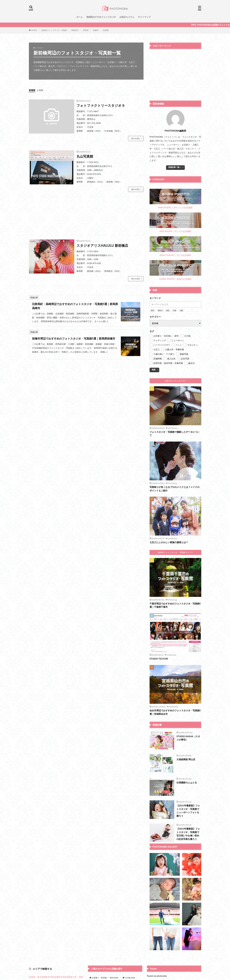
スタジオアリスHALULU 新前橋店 (102, 245)
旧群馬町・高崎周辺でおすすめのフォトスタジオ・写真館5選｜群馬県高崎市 (75, 306)
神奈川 (160, 310)
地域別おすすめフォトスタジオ (101, 17)
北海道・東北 (35, 977)
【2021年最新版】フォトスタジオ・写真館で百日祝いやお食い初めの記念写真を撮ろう (188, 834)
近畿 (57, 977)
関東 (45, 977)
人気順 (40, 90)
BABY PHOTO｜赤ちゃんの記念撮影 (175, 199)
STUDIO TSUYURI (159, 659)
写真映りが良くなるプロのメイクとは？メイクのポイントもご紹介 (175, 489)
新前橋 (106, 30)
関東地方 (75, 30)
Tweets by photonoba (157, 976)
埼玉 (168, 310)
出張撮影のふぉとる (187, 782)
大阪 (181, 310)
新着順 (32, 90)
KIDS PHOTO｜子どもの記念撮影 (175, 223)
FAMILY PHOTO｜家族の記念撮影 (175, 270)
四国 (69, 977)
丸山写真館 (85, 156)
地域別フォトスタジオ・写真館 (54, 30)
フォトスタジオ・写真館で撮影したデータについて (175, 434)
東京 (153, 310)
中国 (63, 977)
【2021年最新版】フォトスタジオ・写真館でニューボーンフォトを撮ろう (188, 811)
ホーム (80, 17)
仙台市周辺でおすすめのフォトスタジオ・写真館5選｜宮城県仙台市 (175, 712)
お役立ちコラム (127, 17)
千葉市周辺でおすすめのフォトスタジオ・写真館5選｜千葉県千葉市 (175, 605)
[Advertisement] (86, 216)
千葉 (175, 310)
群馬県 (86, 30)
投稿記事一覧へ (175, 167)
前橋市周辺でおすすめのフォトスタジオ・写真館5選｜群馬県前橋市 (74, 338)
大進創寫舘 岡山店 (186, 759)
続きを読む (136, 138)
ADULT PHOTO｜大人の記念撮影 (175, 246)
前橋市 (96, 30)
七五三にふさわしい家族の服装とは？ (169, 542)
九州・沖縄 (78, 977)
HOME (34, 30)
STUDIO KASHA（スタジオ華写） (188, 738)
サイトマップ (144, 17)
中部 (51, 977)
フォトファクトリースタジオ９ (101, 105)
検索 (154, 370)
